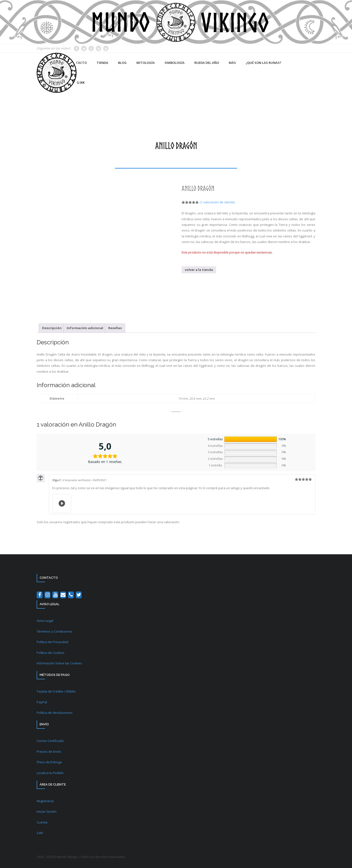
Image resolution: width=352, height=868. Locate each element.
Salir (40, 833)
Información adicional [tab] (85, 328)
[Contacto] (63, 595)
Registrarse (45, 801)
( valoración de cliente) (217, 202)
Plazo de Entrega (49, 762)
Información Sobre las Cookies (59, 663)
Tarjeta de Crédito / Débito (56, 691)
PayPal (42, 702)
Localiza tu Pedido (50, 773)
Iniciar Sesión (47, 811)
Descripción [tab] (52, 328)
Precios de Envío (49, 752)
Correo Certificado (50, 741)
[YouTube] (55, 595)
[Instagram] (47, 595)
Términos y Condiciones (54, 631)
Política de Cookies (51, 653)
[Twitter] (79, 595)
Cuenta (42, 822)
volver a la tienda (199, 270)
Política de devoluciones (55, 713)
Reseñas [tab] (115, 328)
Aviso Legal (45, 621)
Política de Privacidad (52, 642)
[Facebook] (40, 595)
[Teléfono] (71, 595)
